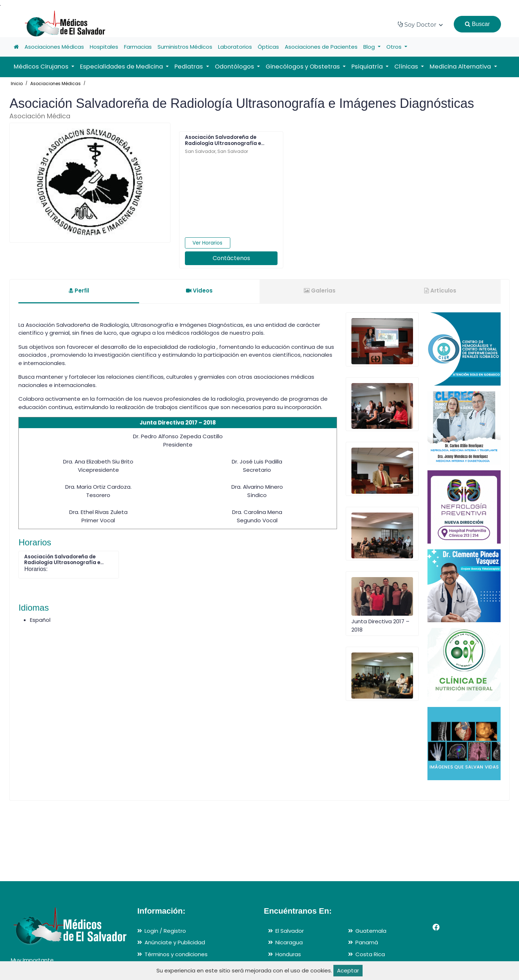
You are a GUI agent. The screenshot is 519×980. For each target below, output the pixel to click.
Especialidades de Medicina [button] (122, 67)
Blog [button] (370, 47)
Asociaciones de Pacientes (321, 47)
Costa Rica (370, 954)
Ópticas (268, 47)
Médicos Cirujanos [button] (42, 67)
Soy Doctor (420, 25)
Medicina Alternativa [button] (461, 67)
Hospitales (104, 47)
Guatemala (371, 931)
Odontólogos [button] (235, 67)
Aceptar (348, 970)
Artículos (440, 291)
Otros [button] (395, 47)
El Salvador (290, 931)
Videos (199, 291)
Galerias (320, 291)
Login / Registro (165, 931)
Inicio (17, 84)
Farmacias (138, 47)
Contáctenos (231, 258)
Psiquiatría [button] (368, 67)
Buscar (477, 24)
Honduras (288, 954)
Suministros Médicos (185, 47)
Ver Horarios (207, 243)
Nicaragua (289, 942)
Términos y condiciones (176, 954)
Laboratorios (235, 47)
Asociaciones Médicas (54, 47)
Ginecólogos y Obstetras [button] (303, 67)
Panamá (367, 942)
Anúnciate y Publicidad (175, 942)
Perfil (79, 291)
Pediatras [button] (189, 67)
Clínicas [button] (407, 67)
